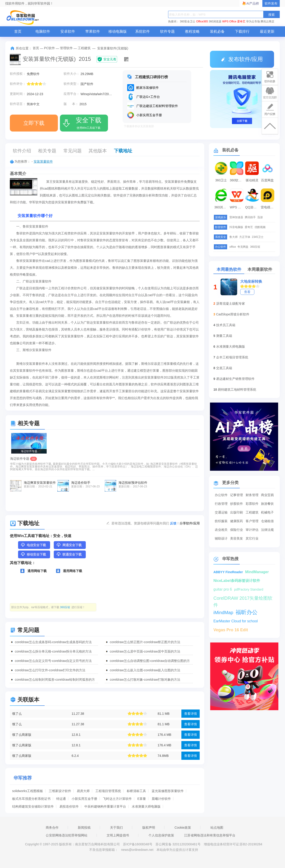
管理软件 (66, 48)
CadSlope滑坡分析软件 (233, 314)
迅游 (260, 217)
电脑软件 (43, 31)
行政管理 (221, 504)
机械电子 (267, 512)
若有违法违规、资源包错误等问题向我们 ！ (145, 523)
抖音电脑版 (236, 227)
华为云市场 (253, 21)
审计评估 (252, 530)
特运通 (61, 799)
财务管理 (252, 495)
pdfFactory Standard (249, 589)
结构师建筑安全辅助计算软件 (33, 806)
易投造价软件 (69, 806)
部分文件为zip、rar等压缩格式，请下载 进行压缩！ (48, 607)
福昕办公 (247, 612)
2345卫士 (258, 237)
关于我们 (116, 828)
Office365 (202, 21)
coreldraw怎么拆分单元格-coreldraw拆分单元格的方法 (53, 651)
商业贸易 (267, 495)
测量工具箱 (224, 336)
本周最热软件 (229, 269)
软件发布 (271, 3)
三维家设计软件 (60, 791)
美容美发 (237, 538)
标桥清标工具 (136, 791)
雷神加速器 (236, 217)
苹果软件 (93, 31)
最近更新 (267, 31)
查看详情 (191, 714)
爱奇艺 (241, 21)
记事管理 (237, 495)
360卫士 (221, 180)
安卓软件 (68, 31)
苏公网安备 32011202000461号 (179, 844)
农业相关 (221, 530)
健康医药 (237, 521)
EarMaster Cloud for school (236, 621)
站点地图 (217, 828)
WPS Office (229, 21)
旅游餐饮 (267, 504)
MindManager (257, 572)
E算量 (142, 799)
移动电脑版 (118, 31)
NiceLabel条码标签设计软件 (237, 581)
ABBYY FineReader (228, 572)
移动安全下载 (33, 554)
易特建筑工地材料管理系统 (237, 390)
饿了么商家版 (22, 735)
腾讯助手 (250, 217)
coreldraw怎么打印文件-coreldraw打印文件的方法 (50, 670)
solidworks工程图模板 (28, 791)
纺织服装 (221, 521)
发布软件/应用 (242, 59)
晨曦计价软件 (161, 799)
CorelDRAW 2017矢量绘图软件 (243, 599)
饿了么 (17, 714)
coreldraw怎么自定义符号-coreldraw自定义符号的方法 (53, 661)
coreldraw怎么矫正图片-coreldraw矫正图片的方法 (145, 642)
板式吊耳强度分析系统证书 (31, 799)
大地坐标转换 (251, 281)
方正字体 (245, 237)
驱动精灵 (252, 180)
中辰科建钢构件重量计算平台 (105, 806)
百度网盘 (267, 180)
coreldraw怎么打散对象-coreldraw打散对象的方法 (145, 680)
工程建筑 (84, 48)
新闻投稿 (84, 828)
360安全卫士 (188, 21)
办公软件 (221, 495)
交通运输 (221, 512)
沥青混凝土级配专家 (231, 304)
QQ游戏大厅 (253, 207)
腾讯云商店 (267, 21)
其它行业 (252, 538)
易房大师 (83, 791)
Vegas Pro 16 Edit (231, 630)
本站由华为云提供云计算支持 (177, 850)
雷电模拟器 (268, 207)
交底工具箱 (224, 368)
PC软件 (50, 48)
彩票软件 (252, 504)
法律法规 (267, 530)
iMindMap (223, 613)
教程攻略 (192, 31)
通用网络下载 (34, 571)
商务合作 (52, 828)
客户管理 (252, 521)
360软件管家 (237, 180)
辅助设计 (221, 538)
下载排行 (242, 31)
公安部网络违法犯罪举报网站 (67, 835)
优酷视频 (260, 227)
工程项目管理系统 (108, 791)
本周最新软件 (260, 269)
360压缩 (255, 247)
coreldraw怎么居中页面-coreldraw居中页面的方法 (145, 651)
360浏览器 (215, 21)
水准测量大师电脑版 (146, 806)
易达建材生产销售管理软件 (235, 379)
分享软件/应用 (190, 523)
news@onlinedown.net (137, 850)
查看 (247, 292)
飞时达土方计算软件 (117, 799)
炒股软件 (237, 504)
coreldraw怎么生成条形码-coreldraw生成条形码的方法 (53, 642)
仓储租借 (267, 521)
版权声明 (149, 828)
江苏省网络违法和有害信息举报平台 (210, 835)
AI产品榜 (253, 3)
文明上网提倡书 (118, 835)
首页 (18, 31)
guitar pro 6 (223, 589)
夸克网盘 (243, 247)
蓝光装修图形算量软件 (168, 791)
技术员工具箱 (226, 325)
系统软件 (142, 31)
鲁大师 (234, 237)
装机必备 (217, 31)
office (233, 247)
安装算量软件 (43, 161)
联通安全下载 (69, 554)
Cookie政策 (183, 828)
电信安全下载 (33, 545)
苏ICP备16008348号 (138, 844)
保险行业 (237, 530)
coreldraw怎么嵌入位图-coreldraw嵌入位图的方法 (145, 670)
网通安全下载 (69, 545)
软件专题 (167, 31)
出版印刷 (237, 512)
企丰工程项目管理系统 (232, 357)
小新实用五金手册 (84, 799)
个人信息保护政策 (161, 835)
